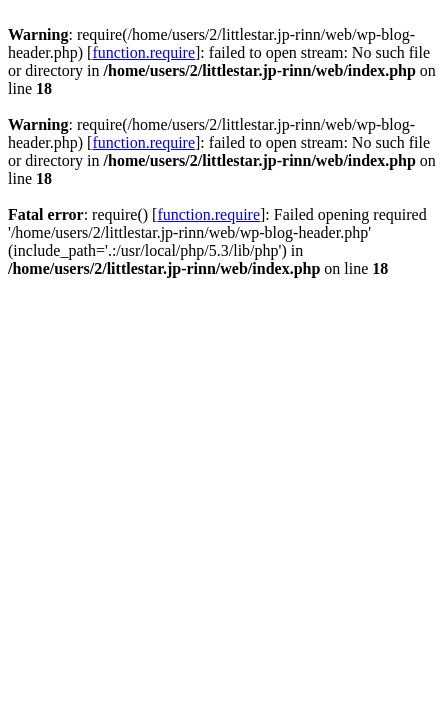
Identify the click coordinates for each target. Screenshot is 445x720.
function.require (143, 52)
